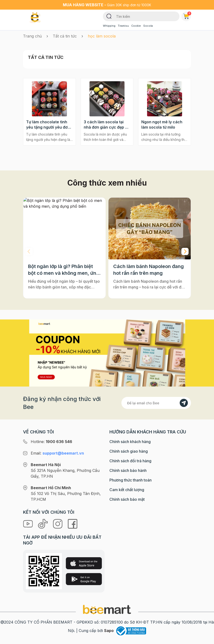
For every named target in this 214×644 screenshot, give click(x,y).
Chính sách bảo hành (128, 470)
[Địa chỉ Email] (156, 403)
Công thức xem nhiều (107, 183)
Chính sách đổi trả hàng (130, 461)
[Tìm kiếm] (109, 16)
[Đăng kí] (184, 403)
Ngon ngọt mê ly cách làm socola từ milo (162, 125)
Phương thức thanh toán (131, 480)
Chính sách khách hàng (130, 442)
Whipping (109, 26)
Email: (57, 453)
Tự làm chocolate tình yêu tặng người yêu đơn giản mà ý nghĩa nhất (48, 125)
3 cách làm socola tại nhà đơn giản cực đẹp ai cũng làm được (106, 125)
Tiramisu (123, 26)
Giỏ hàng (187, 15)
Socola (148, 26)
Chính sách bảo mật (127, 499)
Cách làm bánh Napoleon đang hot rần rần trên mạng (149, 270)
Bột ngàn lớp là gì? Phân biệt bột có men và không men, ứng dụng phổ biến (64, 270)
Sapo (109, 631)
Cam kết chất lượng (127, 490)
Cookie (136, 26)
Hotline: (51, 442)
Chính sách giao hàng (129, 451)
